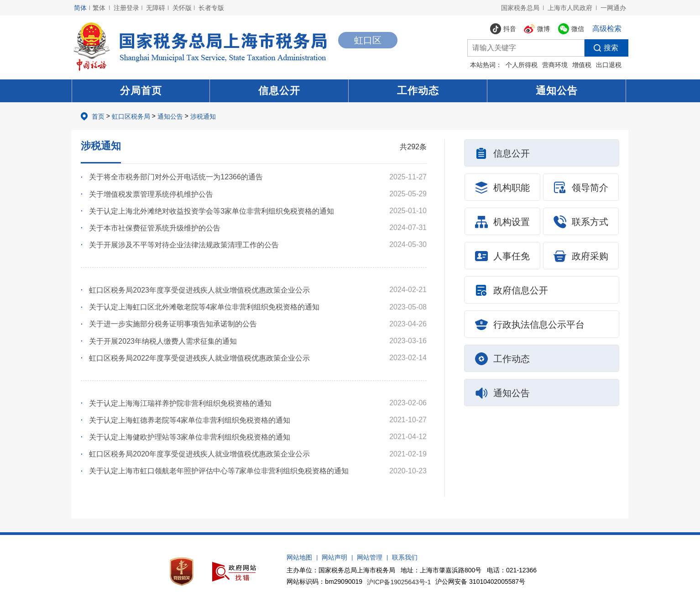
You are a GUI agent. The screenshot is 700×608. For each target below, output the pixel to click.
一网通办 (613, 8)
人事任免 (502, 256)
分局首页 (141, 91)
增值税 (582, 65)
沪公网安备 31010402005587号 (480, 582)
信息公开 (279, 91)
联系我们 (405, 557)
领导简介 (581, 188)
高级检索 (607, 29)
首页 (98, 116)
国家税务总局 (520, 8)
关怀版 (182, 8)
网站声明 (334, 557)
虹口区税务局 (131, 116)
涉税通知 (203, 116)
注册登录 (126, 8)
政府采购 (581, 256)
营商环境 (555, 65)
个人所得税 (522, 65)
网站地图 (299, 557)
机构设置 (502, 222)
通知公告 (557, 91)
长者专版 (211, 8)
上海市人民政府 (570, 8)
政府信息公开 (512, 290)
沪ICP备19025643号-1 (399, 582)
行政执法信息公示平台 (530, 325)
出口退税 (609, 65)
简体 (80, 8)
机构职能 (502, 188)
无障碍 (156, 8)
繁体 (99, 8)
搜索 (601, 48)
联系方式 (581, 222)
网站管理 (370, 557)
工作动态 (418, 91)
